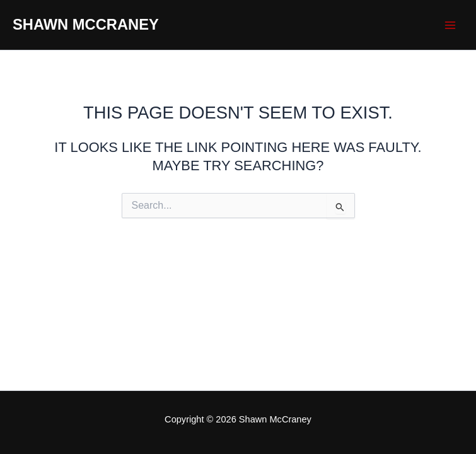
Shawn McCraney (86, 25)
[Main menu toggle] (450, 25)
